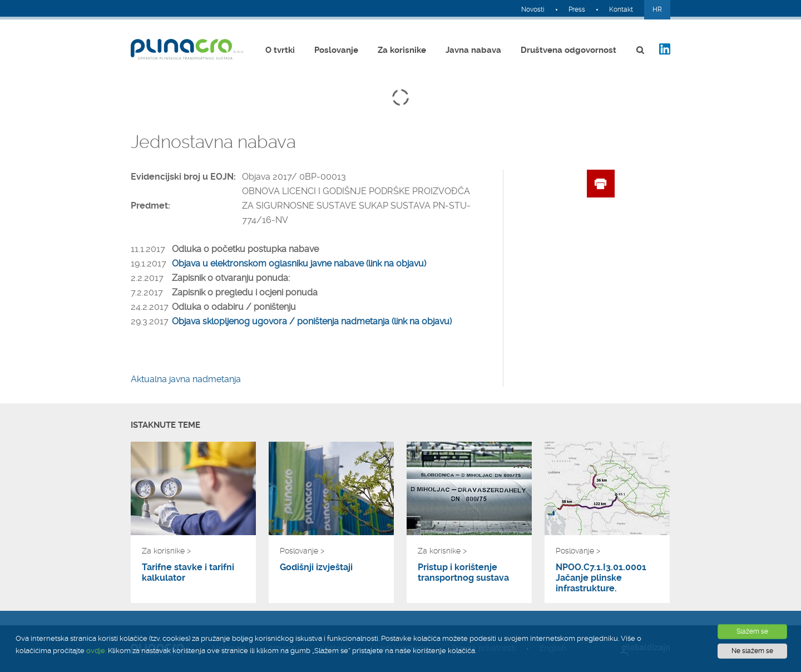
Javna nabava (473, 50)
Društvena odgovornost (568, 50)
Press (577, 9)
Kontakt (621, 9)
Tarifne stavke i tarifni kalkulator (188, 572)
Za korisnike (402, 50)
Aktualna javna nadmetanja (186, 379)
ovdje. (96, 651)
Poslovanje (336, 50)
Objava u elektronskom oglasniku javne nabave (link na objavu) (299, 263)
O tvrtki (280, 50)
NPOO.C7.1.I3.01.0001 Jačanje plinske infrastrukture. (601, 578)
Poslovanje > (302, 551)
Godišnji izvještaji (316, 567)
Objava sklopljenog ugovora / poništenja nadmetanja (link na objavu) (312, 321)
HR (657, 9)
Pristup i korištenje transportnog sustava (463, 572)
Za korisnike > (166, 551)
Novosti (533, 9)
